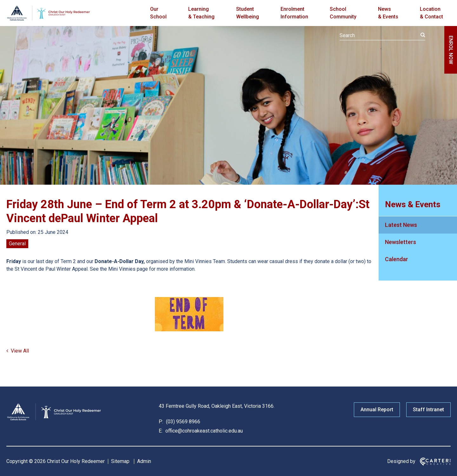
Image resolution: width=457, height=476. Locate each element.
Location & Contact (431, 13)
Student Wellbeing (248, 13)
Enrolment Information (294, 13)
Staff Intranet (428, 410)
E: (161, 431)
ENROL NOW (451, 50)
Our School (158, 13)
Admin (144, 461)
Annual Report (377, 410)
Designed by (401, 461)
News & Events (388, 13)
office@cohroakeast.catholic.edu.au (203, 431)
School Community (343, 13)
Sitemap (120, 461)
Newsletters (401, 242)
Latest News (401, 225)
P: (161, 422)
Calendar (397, 259)
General (17, 244)
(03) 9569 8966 (182, 422)
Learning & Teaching (201, 13)
